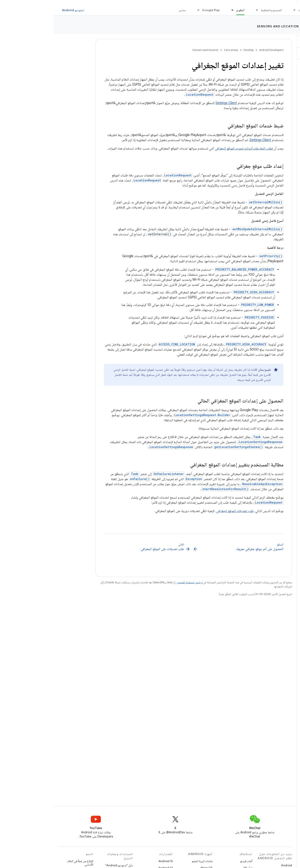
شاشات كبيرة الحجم (149, 861)
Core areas (263, 26)
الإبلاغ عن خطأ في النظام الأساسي (27, 863)
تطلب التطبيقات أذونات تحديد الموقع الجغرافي (190, 148)
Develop (288, 26)
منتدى (129, 10)
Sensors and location (224, 26)
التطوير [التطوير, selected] (187, 10)
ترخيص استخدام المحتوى (136, 582)
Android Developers (218, 50)
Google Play (157, 10)
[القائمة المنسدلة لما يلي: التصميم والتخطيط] (202, 10)
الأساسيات (250, 10)
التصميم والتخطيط (218, 10)
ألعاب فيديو (193, 861)
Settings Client (173, 103)
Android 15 (112, 861)
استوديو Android (20, 10)
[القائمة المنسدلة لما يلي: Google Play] (143, 10)
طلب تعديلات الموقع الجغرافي (181, 511)
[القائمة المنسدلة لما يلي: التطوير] (177, 10)
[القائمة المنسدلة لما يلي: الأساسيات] (239, 10)
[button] (275, 41)
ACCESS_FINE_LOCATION (123, 344)
